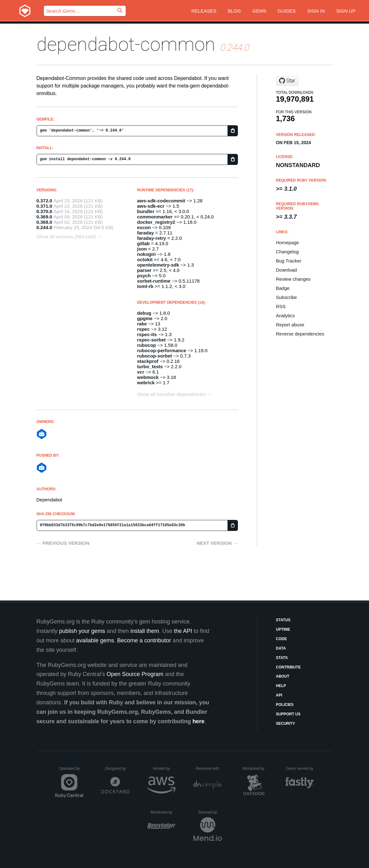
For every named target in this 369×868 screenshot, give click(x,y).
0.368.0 (44, 222)
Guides (287, 11)
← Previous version (63, 543)
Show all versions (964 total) (66, 237)
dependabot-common (126, 44)
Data (281, 648)
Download (287, 270)
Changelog (288, 252)
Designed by (117, 769)
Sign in (316, 11)
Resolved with (209, 769)
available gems (95, 640)
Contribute (288, 667)
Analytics (285, 316)
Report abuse (290, 325)
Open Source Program (135, 674)
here (199, 721)
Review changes (293, 279)
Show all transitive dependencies (171, 394)
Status (283, 620)
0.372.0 (44, 201)
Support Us (288, 714)
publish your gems (82, 631)
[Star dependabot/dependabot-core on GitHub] (287, 81)
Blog (234, 11)
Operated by (71, 771)
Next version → (217, 543)
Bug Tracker (289, 261)
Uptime (283, 629)
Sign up (346, 11)
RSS (281, 306)
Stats (282, 658)
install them (145, 631)
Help (281, 686)
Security (286, 724)
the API (183, 631)
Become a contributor (144, 640)
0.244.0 (44, 227)
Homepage (288, 242)
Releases (204, 11)
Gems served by (300, 769)
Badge (283, 288)
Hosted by (164, 769)
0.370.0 (44, 211)
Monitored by (255, 769)
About (283, 676)
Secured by (210, 812)
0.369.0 (44, 217)
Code (282, 639)
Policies (285, 705)
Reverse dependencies (300, 334)
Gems (259, 11)
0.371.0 (44, 206)
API (279, 695)
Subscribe (287, 297)
